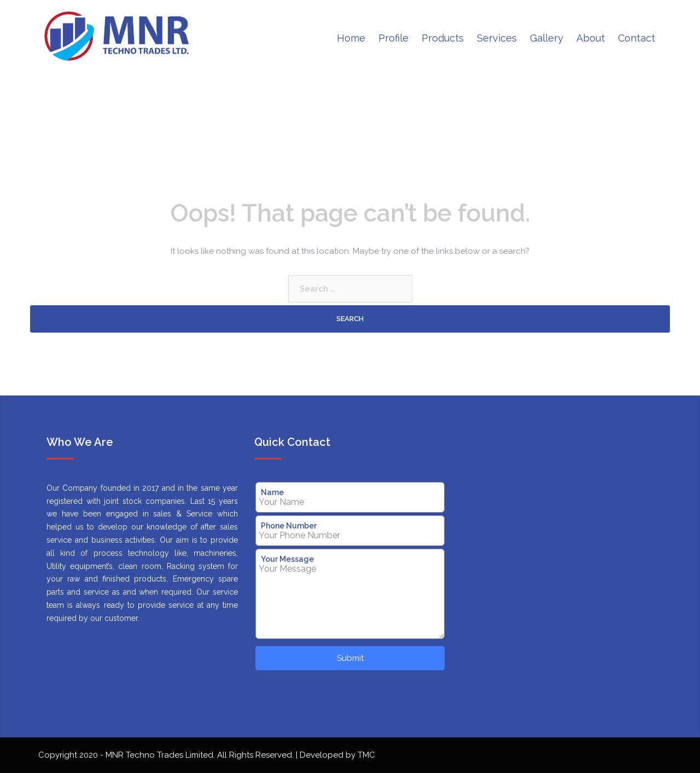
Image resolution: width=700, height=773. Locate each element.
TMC (366, 755)
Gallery (547, 38)
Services (497, 38)
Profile (393, 38)
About (591, 38)
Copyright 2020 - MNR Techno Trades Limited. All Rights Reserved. (167, 755)
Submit (350, 658)
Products (443, 38)
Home (351, 38)
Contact (637, 38)
